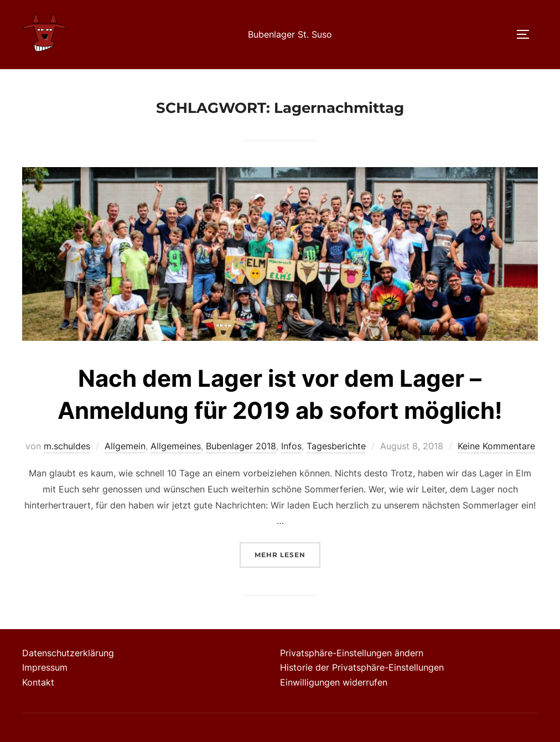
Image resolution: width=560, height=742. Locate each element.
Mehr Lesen (287, 554)
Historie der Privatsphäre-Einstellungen (362, 667)
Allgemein (125, 446)
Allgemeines (176, 446)
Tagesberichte (336, 446)
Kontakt (38, 682)
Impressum (45, 667)
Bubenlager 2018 (241, 446)
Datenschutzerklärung (68, 653)
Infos (291, 446)
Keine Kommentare (496, 446)
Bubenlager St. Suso (290, 34)
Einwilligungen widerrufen (334, 682)
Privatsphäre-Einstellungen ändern (352, 653)
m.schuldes (67, 446)
